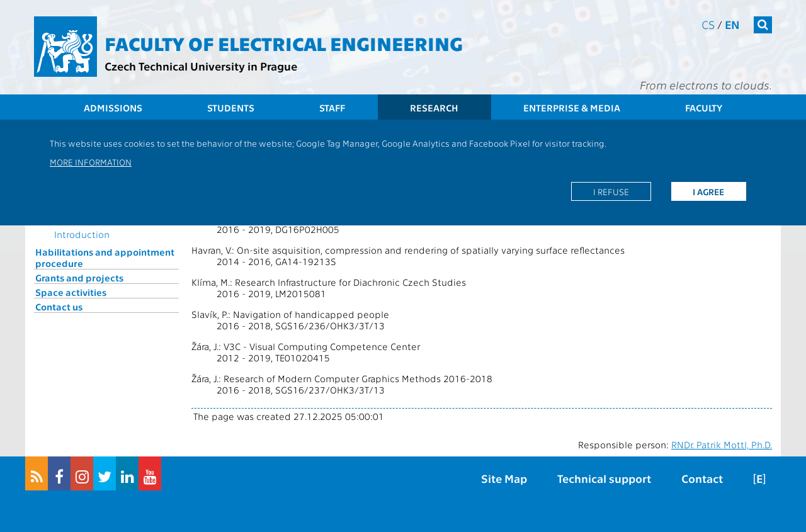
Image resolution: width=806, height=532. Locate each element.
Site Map (504, 478)
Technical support (604, 478)
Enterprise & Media (572, 108)
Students (231, 108)
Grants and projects (79, 278)
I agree (708, 191)
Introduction (82, 234)
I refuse (611, 191)
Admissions (113, 108)
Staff (332, 108)
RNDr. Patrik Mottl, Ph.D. (722, 444)
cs (708, 24)
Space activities (71, 292)
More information (91, 162)
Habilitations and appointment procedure (105, 258)
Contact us (59, 307)
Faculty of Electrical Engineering (284, 43)
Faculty (704, 108)
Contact (702, 478)
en (732, 24)
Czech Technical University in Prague (201, 66)
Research (434, 108)
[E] (759, 478)
